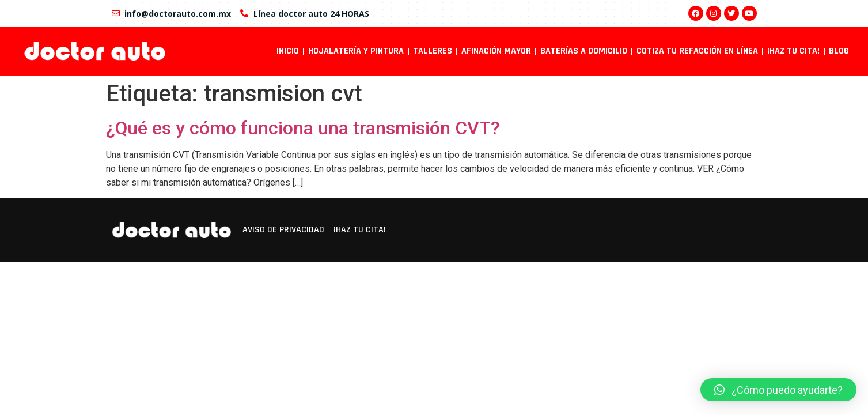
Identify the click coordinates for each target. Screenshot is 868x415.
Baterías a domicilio (584, 51)
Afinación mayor (496, 51)
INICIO (288, 51)
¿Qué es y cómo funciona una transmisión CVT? (303, 128)
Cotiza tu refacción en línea (697, 51)
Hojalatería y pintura (356, 51)
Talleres (433, 51)
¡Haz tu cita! (793, 51)
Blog (839, 51)
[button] (778, 390)
